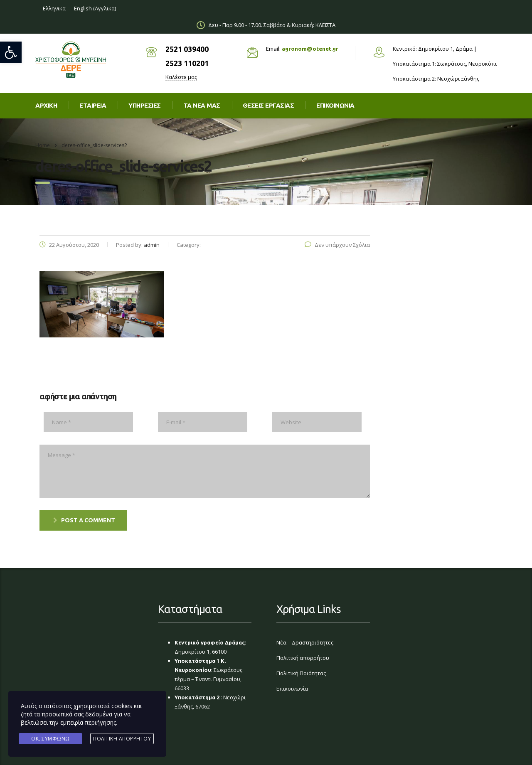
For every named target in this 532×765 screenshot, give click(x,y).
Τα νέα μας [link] (202, 105)
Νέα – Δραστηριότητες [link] (305, 642)
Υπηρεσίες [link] (145, 105)
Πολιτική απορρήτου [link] (303, 658)
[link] (11, 52)
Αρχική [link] (46, 105)
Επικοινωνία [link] (292, 689)
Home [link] (43, 145)
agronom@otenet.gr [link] (310, 49)
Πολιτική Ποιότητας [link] (301, 673)
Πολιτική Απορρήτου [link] (122, 739)
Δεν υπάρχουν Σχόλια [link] (337, 245)
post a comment (84, 520)
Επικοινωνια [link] (335, 105)
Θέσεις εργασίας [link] (268, 105)
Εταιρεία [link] (93, 105)
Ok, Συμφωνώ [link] (50, 739)
